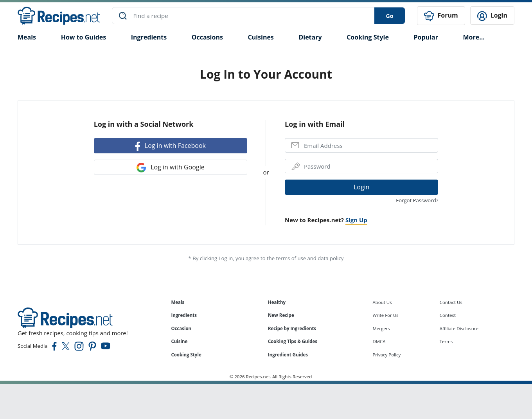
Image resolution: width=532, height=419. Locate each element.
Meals (178, 302)
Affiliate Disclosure (459, 328)
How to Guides (84, 37)
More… (474, 37)
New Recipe (281, 315)
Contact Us (451, 302)
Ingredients (149, 37)
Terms (446, 341)
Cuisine (179, 341)
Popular (426, 37)
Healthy (277, 302)
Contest (448, 315)
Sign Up (356, 219)
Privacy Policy (386, 355)
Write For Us (385, 315)
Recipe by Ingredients (292, 328)
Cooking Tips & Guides (293, 341)
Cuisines (261, 37)
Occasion (181, 328)
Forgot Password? (417, 200)
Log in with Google (171, 167)
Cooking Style (186, 355)
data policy (331, 258)
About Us (382, 302)
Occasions (207, 37)
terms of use (291, 258)
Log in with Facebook (171, 146)
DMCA (379, 341)
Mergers (381, 328)
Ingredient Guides (288, 355)
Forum (441, 16)
